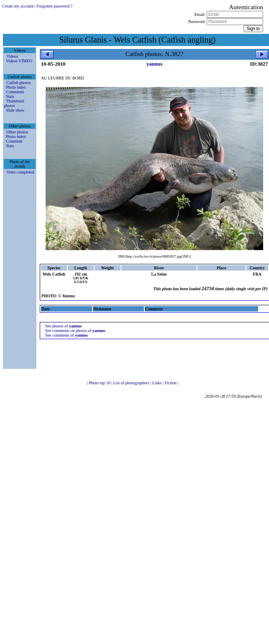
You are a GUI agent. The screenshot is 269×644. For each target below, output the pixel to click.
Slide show (15, 110)
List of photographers (132, 383)
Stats (10, 96)
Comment (14, 141)
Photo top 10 (100, 383)
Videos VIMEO (19, 61)
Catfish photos (18, 83)
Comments (15, 92)
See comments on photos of (75, 331)
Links (158, 383)
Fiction (171, 383)
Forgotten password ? (54, 6)
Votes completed (20, 172)
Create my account (18, 6)
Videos (12, 56)
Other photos (17, 132)
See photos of (64, 326)
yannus (154, 64)
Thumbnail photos (14, 103)
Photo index (16, 87)
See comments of (67, 335)
